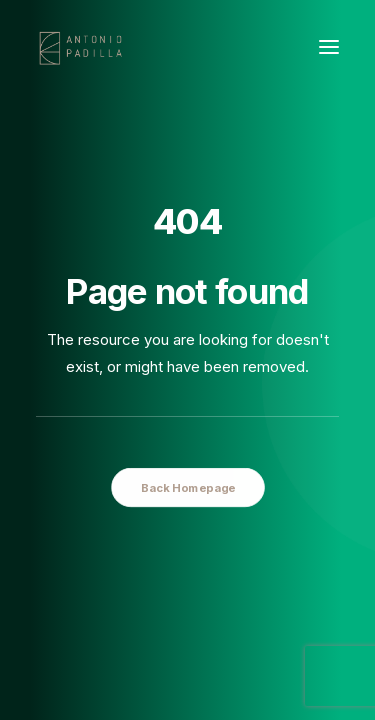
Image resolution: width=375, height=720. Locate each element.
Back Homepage (187, 487)
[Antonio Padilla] (83, 47)
